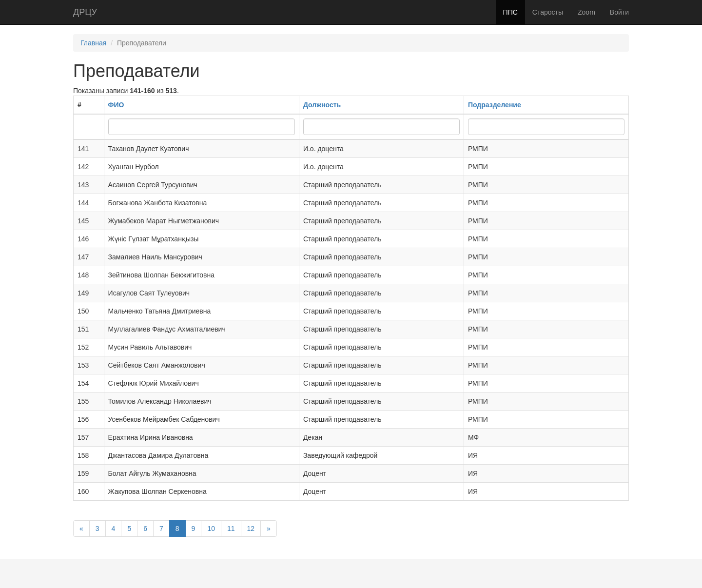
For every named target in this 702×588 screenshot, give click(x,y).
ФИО (116, 105)
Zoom (586, 12)
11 (231, 529)
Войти (619, 12)
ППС (510, 12)
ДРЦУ (85, 12)
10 (211, 529)
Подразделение (495, 105)
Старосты (548, 12)
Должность (322, 105)
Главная (93, 43)
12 (251, 529)
